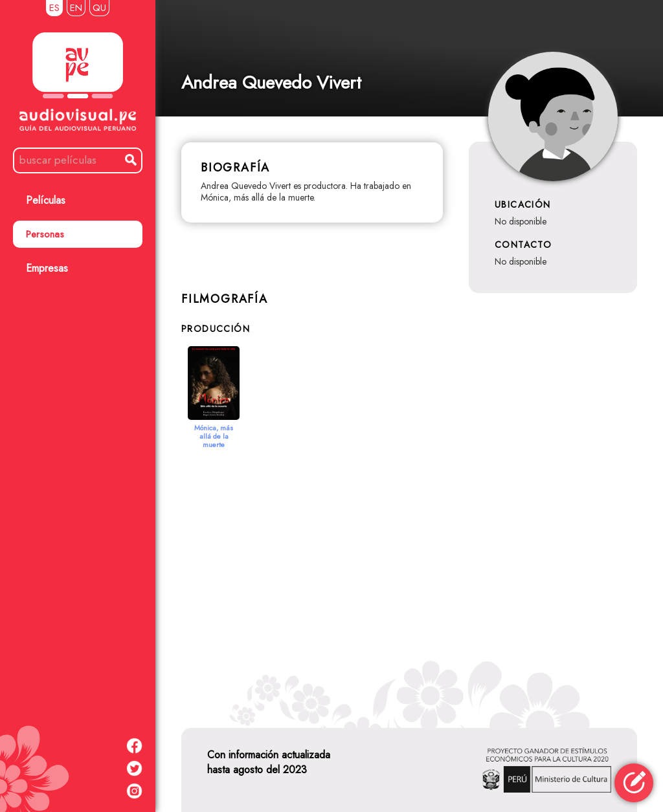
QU (99, 8)
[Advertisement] (409, 573)
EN (76, 8)
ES (54, 8)
